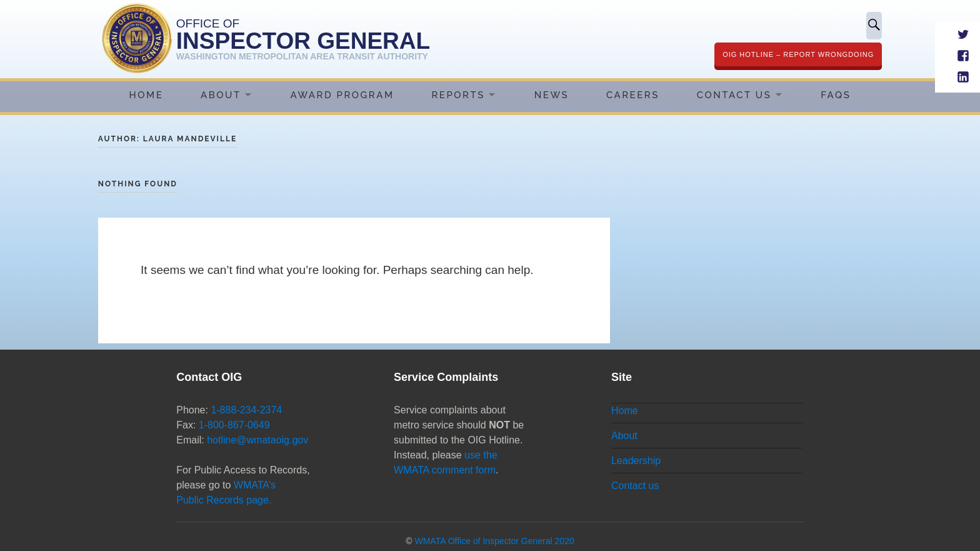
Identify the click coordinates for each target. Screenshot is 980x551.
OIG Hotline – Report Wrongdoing (798, 54)
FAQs (836, 95)
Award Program (342, 95)
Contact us (635, 486)
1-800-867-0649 (234, 425)
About (221, 95)
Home (147, 95)
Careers (633, 95)
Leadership (636, 461)
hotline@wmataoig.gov (257, 440)
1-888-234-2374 (246, 410)
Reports (458, 95)
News (552, 95)
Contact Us (734, 95)
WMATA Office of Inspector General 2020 (494, 541)
